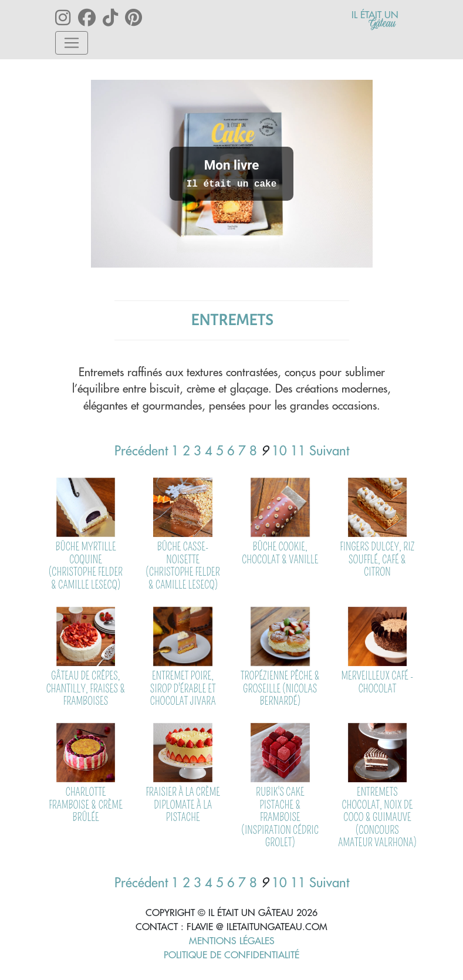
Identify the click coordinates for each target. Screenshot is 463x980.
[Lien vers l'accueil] (375, 19)
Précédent (141, 451)
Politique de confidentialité (231, 955)
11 (298, 451)
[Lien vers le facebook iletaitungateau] (90, 18)
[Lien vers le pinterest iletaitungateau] (135, 18)
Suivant (329, 451)
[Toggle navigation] (72, 43)
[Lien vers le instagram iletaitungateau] (66, 18)
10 (279, 451)
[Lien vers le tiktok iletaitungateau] (114, 18)
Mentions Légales (232, 941)
